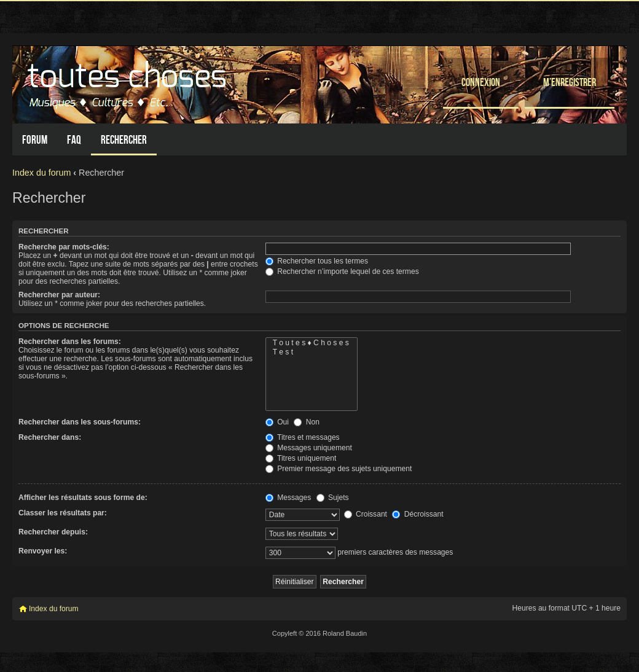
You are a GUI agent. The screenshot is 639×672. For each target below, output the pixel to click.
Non (307, 422)
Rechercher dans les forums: (70, 342)
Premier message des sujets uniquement (339, 469)
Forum (35, 140)
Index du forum (41, 173)
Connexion (481, 82)
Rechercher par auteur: (59, 295)
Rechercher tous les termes (317, 261)
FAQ (74, 140)
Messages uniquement (309, 448)
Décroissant (418, 514)
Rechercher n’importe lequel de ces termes (342, 272)
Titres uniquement (301, 458)
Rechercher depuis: (53, 532)
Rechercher (124, 140)
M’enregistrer (570, 82)
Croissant (366, 514)
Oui (277, 422)
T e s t (312, 352)
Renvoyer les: (43, 551)
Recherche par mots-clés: (64, 247)
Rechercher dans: (50, 437)
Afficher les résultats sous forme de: (83, 498)
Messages (288, 498)
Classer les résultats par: (63, 513)
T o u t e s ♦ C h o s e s (312, 343)
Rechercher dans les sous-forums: (80, 422)
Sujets (333, 498)
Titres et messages (303, 437)
